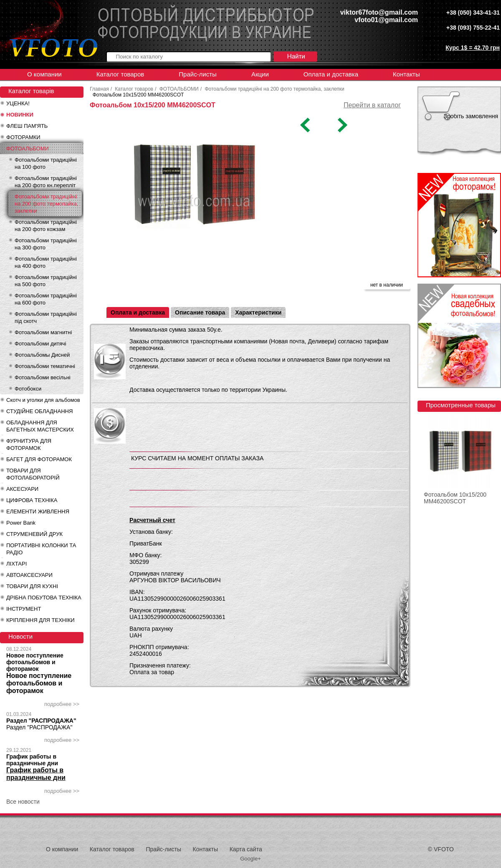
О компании (44, 74)
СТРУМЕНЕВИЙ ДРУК (34, 534)
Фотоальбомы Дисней (42, 355)
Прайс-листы (198, 74)
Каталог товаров (120, 74)
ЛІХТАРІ (16, 564)
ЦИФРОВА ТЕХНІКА (32, 500)
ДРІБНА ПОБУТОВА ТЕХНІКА (44, 598)
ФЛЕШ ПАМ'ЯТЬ (27, 126)
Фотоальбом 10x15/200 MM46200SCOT (455, 498)
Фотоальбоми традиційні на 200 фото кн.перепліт (46, 182)
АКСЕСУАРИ (22, 489)
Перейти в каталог (372, 105)
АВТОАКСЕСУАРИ (29, 575)
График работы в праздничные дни (32, 760)
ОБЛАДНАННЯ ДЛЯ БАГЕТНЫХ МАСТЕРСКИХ (40, 426)
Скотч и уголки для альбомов (43, 400)
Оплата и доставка (331, 74)
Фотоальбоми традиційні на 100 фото (46, 163)
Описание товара (200, 312)
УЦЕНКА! (18, 103)
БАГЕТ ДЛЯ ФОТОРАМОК (39, 459)
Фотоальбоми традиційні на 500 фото (46, 281)
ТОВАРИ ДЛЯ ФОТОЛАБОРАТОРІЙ (33, 474)
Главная (99, 89)
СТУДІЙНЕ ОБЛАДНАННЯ (39, 411)
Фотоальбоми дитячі (40, 344)
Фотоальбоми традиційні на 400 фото (46, 262)
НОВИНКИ (20, 115)
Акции (260, 74)
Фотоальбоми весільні (43, 377)
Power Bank (21, 523)
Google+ (250, 859)
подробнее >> (62, 704)
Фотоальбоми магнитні (43, 332)
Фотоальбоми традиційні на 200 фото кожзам (46, 226)
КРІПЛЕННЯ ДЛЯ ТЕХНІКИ (40, 620)
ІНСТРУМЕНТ (24, 609)
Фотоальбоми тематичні (45, 366)
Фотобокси (28, 389)
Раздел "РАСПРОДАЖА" (41, 721)
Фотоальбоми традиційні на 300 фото (46, 244)
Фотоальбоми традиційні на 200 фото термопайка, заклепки (46, 204)
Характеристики (258, 312)
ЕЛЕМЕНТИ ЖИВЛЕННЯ (38, 511)
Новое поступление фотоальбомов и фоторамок (35, 662)
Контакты (406, 74)
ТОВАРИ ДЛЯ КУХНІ (32, 586)
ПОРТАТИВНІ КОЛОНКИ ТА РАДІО (41, 549)
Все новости (23, 802)
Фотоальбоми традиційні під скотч (46, 317)
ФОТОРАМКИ (23, 137)
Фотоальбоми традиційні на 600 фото (46, 299)
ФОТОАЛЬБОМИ (28, 148)
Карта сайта (246, 849)
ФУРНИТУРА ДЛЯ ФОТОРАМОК (29, 444)
